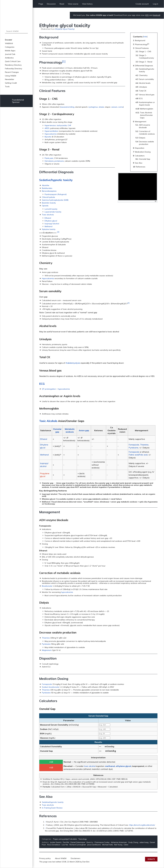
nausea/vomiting (67, 107)
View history (87, 4)
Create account (142, 4)
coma (121, 107)
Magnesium (47, 650)
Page (41, 4)
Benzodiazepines (49, 191)
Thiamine (144, 445)
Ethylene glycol (51, 221)
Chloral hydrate (48, 197)
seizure (114, 107)
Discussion (51, 4)
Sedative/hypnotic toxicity (56, 180)
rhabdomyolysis (73, 363)
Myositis (48, 137)
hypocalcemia (64, 389)
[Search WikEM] (16, 31)
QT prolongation (49, 389)
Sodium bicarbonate (50, 687)
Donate (151, 859)
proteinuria (59, 161)
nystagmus (93, 107)
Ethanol (48, 218)
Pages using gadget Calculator (65, 839)
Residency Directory (13, 65)
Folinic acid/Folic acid (138, 455)
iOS (147, 15)
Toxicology (83, 839)
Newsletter (10, 79)
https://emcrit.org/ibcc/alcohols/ (142, 825)
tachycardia (62, 125)
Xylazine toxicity (49, 229)
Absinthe (46, 185)
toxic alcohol (90, 766)
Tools (7, 87)
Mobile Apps (10, 51)
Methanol (48, 226)
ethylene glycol (123, 766)
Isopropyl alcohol (52, 224)
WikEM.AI (9, 43)
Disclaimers (76, 858)
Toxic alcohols (48, 215)
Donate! (9, 40)
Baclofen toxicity (49, 203)
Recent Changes (12, 72)
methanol (110, 766)
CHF (69, 125)
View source (73, 4)
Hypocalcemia (51, 134)
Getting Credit (11, 83)
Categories (10, 47)
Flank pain (49, 158)
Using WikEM (11, 76)
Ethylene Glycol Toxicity (65, 29)
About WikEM (61, 858)
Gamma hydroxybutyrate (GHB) (55, 200)
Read (62, 4)
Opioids (45, 206)
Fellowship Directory (14, 69)
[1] (64, 61)
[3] (129, 303)
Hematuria (49, 161)
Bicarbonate (47, 586)
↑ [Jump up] (45, 822)
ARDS (47, 128)
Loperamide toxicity (53, 212)
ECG (42, 384)
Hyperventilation (51, 131)
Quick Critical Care (13, 61)
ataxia (101, 107)
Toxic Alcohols (48, 421)
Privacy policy (45, 858)
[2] (58, 232)
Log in (156, 4)
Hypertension (50, 125)
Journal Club (10, 54)
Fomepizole (134, 445)
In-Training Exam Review (52, 808)
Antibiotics (9, 58)
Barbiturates (47, 188)
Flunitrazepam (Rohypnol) (56, 194)
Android (156, 15)
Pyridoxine (134, 448)
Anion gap (84, 430)
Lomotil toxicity (51, 209)
